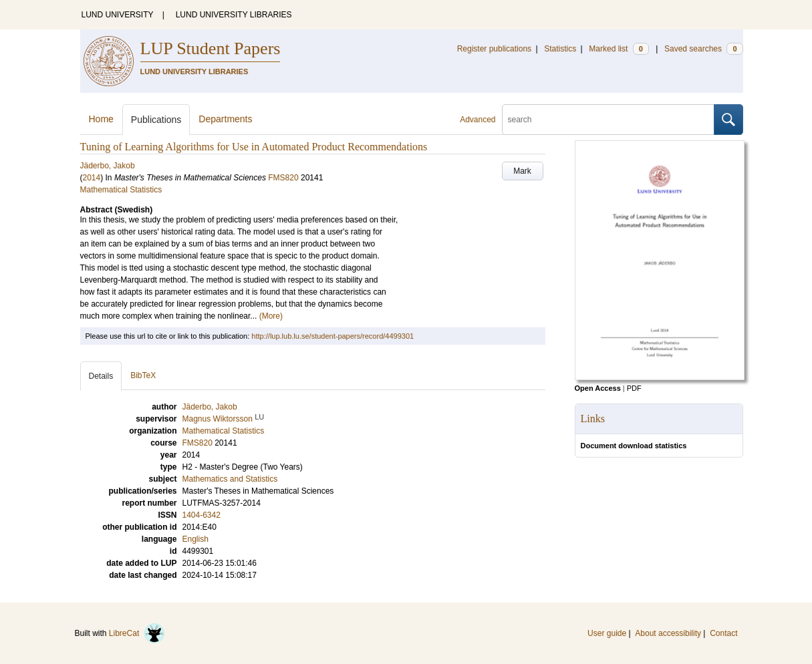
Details (101, 376)
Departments (225, 119)
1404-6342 (201, 515)
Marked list (619, 49)
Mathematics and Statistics (230, 479)
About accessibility (668, 633)
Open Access (598, 388)
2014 (92, 178)
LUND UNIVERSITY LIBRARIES (234, 15)
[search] (608, 120)
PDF (634, 388)
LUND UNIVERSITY (118, 15)
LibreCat (137, 633)
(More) (271, 316)
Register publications (494, 49)
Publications (156, 120)
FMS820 (283, 178)
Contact (723, 633)
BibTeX (143, 375)
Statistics (560, 49)
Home (101, 119)
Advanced (478, 120)
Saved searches (704, 49)
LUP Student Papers (211, 48)
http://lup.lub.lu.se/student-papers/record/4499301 (332, 336)
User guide (607, 633)
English (195, 539)
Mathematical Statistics (121, 190)
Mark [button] (522, 171)
